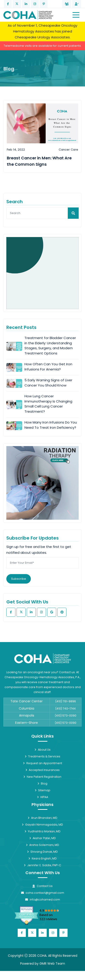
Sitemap (43, 790)
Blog (42, 783)
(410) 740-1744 (66, 709)
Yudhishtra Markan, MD (43, 831)
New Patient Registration (42, 777)
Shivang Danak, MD (42, 852)
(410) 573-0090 (66, 716)
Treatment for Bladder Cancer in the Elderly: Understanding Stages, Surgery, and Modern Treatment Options (50, 346)
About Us (43, 750)
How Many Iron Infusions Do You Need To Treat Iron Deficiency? (51, 425)
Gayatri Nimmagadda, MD (42, 825)
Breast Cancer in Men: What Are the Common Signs (39, 161)
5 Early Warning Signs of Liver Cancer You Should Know (48, 383)
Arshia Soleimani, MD (43, 845)
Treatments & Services (43, 756)
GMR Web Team (52, 964)
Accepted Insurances (43, 770)
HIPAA (43, 797)
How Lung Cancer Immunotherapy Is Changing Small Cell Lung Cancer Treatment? (48, 404)
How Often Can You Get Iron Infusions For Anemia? (48, 367)
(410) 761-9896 (66, 701)
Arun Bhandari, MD (43, 818)
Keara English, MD (43, 858)
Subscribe (19, 579)
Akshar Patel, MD (43, 838)
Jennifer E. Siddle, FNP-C (43, 865)
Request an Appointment (43, 763)
